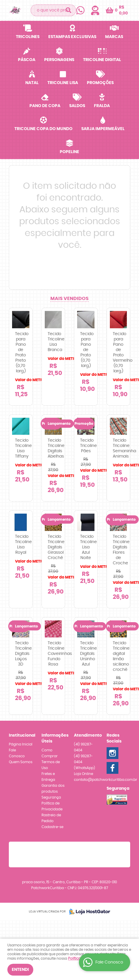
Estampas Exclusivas (72, 37)
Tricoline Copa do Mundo (43, 129)
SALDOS (77, 106)
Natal (32, 83)
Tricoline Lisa (63, 83)
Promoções (100, 83)
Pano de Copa (45, 106)
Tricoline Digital (102, 60)
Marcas (114, 37)
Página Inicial (21, 744)
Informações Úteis (53, 738)
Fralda (102, 106)
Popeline (69, 152)
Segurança (51, 797)
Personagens (59, 60)
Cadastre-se (52, 827)
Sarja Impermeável (103, 129)
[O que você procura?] (69, 10)
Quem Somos (21, 762)
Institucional (21, 735)
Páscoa (27, 60)
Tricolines (28, 37)
